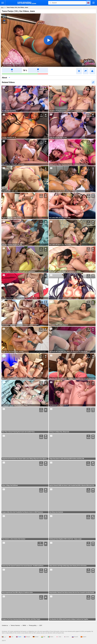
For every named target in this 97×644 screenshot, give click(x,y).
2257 (41, 625)
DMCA (24, 625)
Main (2, 7)
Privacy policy (33, 625)
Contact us (5, 625)
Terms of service (15, 625)
